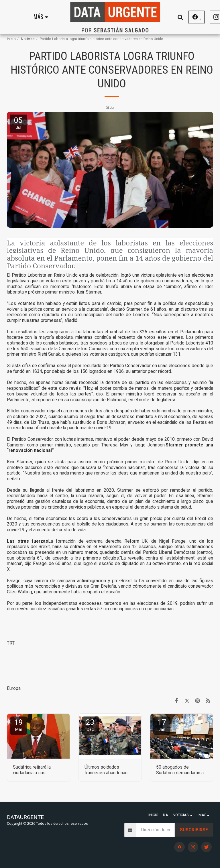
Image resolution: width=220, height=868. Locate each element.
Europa (14, 688)
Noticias (28, 39)
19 (19, 725)
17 (162, 725)
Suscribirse (194, 830)
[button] (201, 17)
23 (90, 725)
